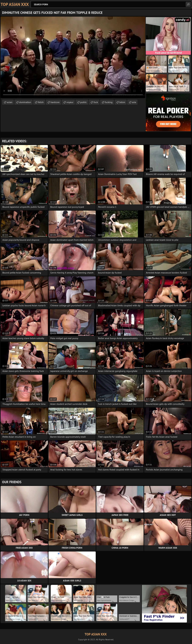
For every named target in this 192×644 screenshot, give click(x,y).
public (83, 102)
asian (10, 102)
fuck (96, 102)
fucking (109, 102)
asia (134, 102)
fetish (41, 102)
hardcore (55, 102)
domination (25, 102)
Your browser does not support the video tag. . (73, 57)
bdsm (122, 102)
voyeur (70, 102)
